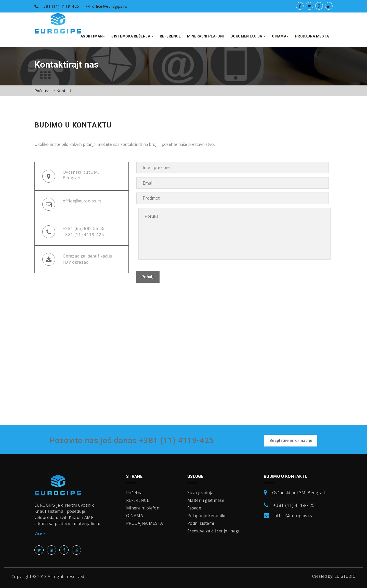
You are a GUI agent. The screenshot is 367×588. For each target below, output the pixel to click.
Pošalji (148, 277)
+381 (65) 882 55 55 (84, 228)
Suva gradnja (200, 493)
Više (40, 533)
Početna (42, 90)
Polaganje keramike (207, 516)
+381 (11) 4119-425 (57, 6)
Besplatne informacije (291, 440)
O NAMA (135, 516)
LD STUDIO (345, 576)
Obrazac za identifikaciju (88, 256)
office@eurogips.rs (107, 6)
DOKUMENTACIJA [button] (248, 36)
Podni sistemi (201, 523)
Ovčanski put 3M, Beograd (81, 175)
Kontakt (64, 90)
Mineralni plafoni (206, 36)
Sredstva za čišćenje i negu (214, 531)
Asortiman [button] (93, 36)
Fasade (194, 508)
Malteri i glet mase (206, 500)
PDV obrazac (76, 262)
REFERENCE (170, 36)
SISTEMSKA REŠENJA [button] (132, 36)
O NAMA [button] (280, 36)
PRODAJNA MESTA (312, 36)
